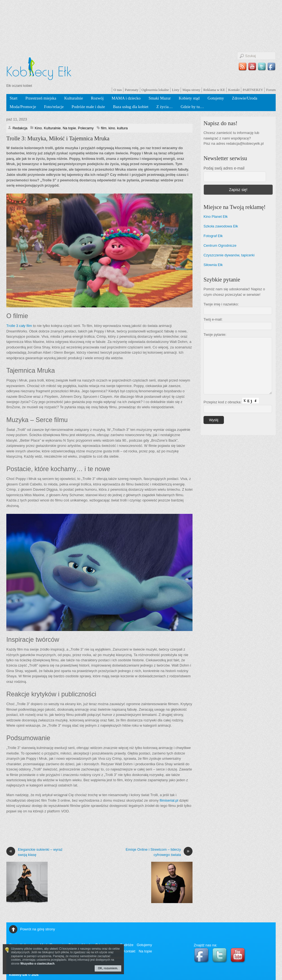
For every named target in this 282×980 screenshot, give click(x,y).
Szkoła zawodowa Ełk (221, 226)
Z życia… (165, 107)
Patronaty (132, 90)
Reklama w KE (214, 90)
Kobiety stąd (189, 98)
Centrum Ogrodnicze (220, 245)
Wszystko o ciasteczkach (37, 964)
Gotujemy (216, 98)
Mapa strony (191, 90)
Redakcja (20, 128)
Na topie (69, 128)
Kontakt (234, 90)
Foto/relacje (54, 107)
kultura (122, 128)
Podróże (127, 945)
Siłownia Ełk (213, 265)
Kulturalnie (74, 98)
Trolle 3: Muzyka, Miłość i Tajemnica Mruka (58, 138)
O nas (118, 90)
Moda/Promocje (23, 107)
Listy (176, 90)
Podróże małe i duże (88, 107)
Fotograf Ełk (213, 236)
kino (112, 128)
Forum (271, 90)
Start (13, 98)
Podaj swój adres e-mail (224, 168)
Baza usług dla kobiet (131, 107)
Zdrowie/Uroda (245, 98)
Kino (38, 128)
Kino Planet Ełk (216, 217)
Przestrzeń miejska (41, 98)
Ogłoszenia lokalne (155, 90)
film (104, 128)
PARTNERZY (253, 90)
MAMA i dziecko (126, 98)
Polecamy (86, 128)
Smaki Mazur (160, 98)
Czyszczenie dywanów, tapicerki (229, 255)
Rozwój (97, 98)
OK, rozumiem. (108, 968)
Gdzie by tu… (192, 107)
